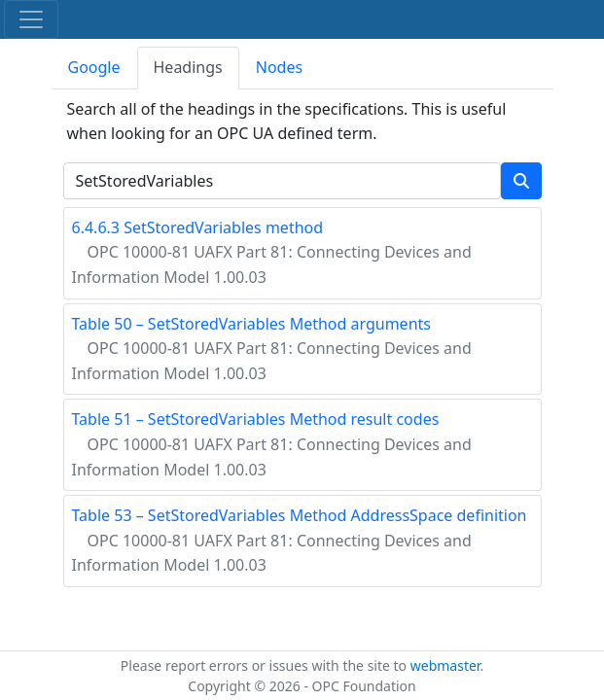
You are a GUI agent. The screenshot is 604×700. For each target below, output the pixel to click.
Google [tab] (94, 67)
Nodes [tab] (279, 67)
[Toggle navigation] (31, 19)
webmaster (445, 665)
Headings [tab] (188, 67)
